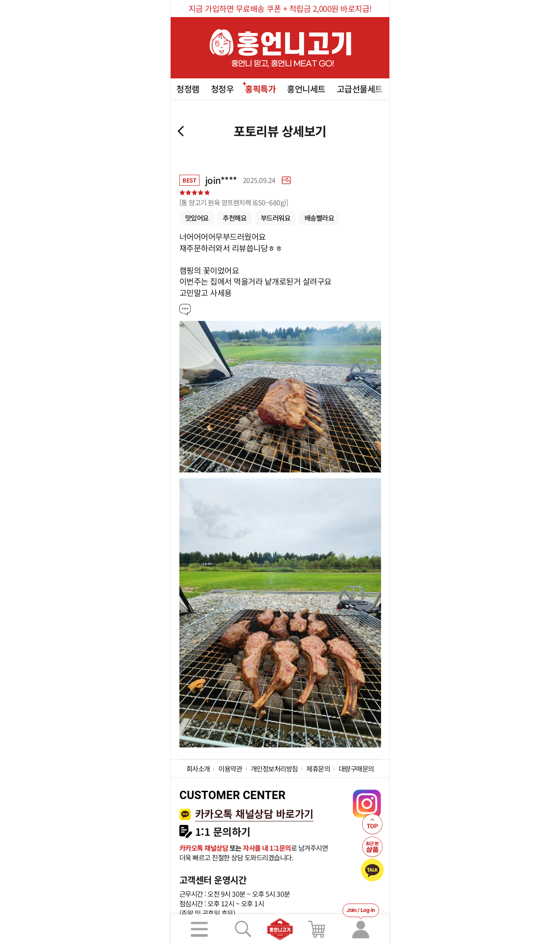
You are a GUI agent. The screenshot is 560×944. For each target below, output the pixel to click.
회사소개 (198, 768)
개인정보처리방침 (274, 768)
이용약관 (230, 768)
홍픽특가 (260, 89)
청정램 (188, 89)
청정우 (222, 89)
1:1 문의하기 (223, 832)
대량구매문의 (356, 768)
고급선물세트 (360, 89)
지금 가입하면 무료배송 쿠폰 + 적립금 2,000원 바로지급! (280, 8)
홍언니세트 (306, 89)
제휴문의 (318, 768)
